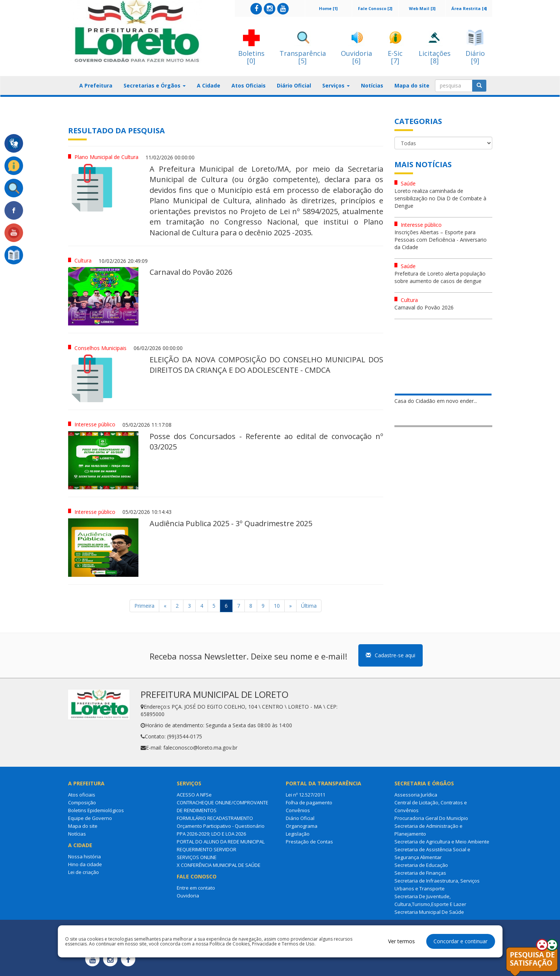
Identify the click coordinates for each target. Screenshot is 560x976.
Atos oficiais (82, 795)
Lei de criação (84, 872)
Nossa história (84, 856)
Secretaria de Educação (421, 865)
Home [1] (328, 8)
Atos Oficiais (249, 85)
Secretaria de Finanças (420, 873)
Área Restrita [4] (469, 8)
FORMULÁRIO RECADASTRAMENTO (215, 818)
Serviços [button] (336, 85)
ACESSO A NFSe (194, 795)
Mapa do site (412, 85)
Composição (82, 802)
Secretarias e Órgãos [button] (155, 85)
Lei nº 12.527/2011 (305, 795)
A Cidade (209, 85)
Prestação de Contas (309, 842)
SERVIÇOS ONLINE (197, 857)
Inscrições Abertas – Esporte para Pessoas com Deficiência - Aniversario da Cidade (441, 240)
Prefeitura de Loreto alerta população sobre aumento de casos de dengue (440, 277)
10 (277, 606)
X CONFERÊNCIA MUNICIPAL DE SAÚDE (219, 865)
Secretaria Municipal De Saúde (429, 912)
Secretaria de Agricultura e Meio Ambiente (442, 842)
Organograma (302, 826)
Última (309, 606)
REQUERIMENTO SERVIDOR (207, 849)
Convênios (298, 810)
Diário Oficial (294, 85)
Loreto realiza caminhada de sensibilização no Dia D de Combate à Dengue (440, 198)
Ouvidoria (188, 896)
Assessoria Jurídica (416, 795)
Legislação (298, 834)
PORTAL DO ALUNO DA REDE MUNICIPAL (221, 842)
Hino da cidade (85, 864)
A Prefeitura (96, 85)
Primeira (144, 606)
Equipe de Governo (90, 818)
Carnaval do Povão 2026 (424, 307)
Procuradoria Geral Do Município (431, 818)
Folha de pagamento (309, 802)
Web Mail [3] (422, 8)
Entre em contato (196, 888)
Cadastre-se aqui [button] (391, 655)
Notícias (372, 85)
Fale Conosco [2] (375, 8)
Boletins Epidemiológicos (96, 810)
